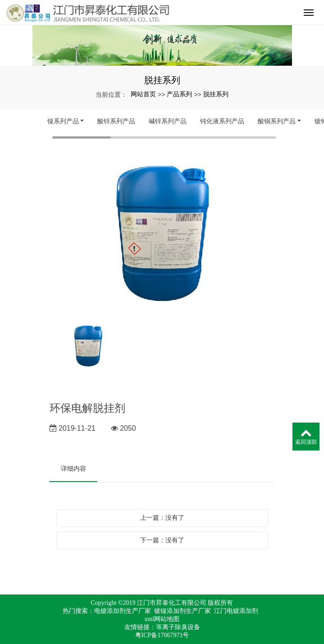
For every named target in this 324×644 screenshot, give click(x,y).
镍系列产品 (63, 121)
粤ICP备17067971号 (162, 635)
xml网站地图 (162, 619)
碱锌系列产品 (168, 121)
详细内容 (73, 468)
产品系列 (179, 94)
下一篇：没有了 (162, 540)
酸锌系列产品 (116, 121)
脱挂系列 (216, 94)
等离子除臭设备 (178, 627)
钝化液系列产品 (222, 121)
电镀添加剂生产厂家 (123, 611)
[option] (162, 233)
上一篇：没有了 (162, 518)
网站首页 (143, 94)
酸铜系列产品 (277, 121)
